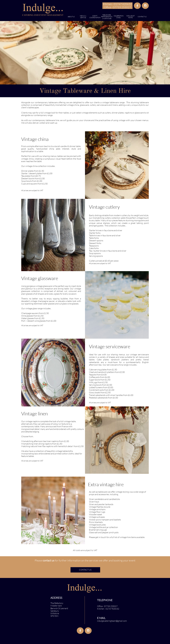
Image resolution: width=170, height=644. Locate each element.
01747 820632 (112, 609)
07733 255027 (111, 606)
